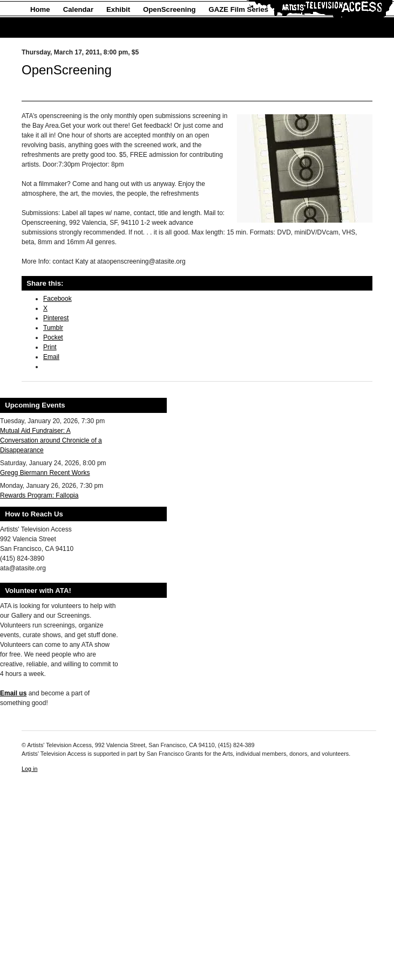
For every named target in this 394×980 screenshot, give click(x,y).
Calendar (78, 9)
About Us (46, 28)
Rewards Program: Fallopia (39, 495)
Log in (29, 769)
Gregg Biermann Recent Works (45, 473)
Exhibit (118, 9)
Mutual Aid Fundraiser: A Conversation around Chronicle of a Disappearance (51, 440)
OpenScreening (169, 9)
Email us (13, 693)
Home (40, 9)
